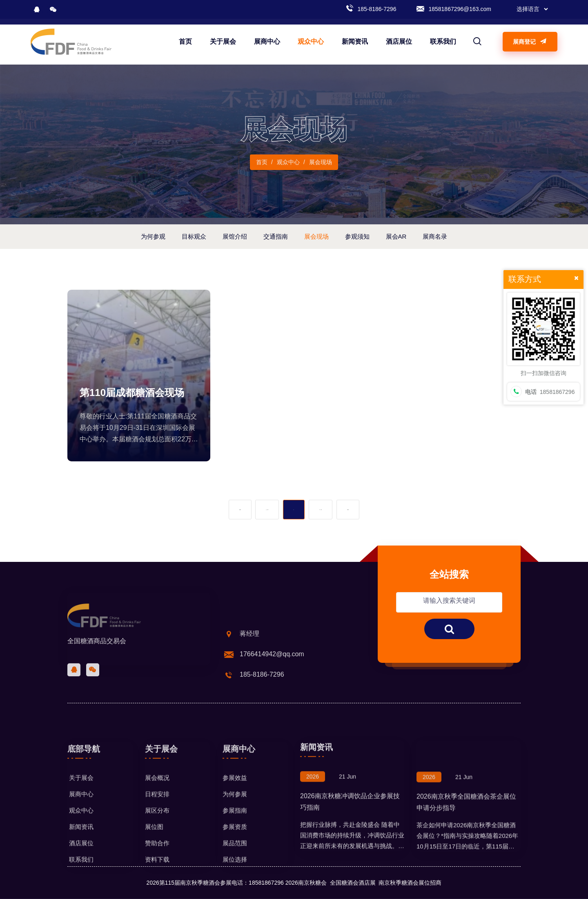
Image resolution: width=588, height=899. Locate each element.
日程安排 (157, 848)
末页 (348, 510)
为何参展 (235, 848)
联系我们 (443, 41)
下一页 (321, 510)
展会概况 (157, 831)
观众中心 (311, 41)
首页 (185, 41)
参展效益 (235, 831)
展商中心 (267, 41)
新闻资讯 (355, 41)
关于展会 (223, 41)
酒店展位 (399, 41)
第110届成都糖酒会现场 (132, 392)
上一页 (267, 510)
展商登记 (530, 42)
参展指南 (235, 864)
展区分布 (157, 864)
